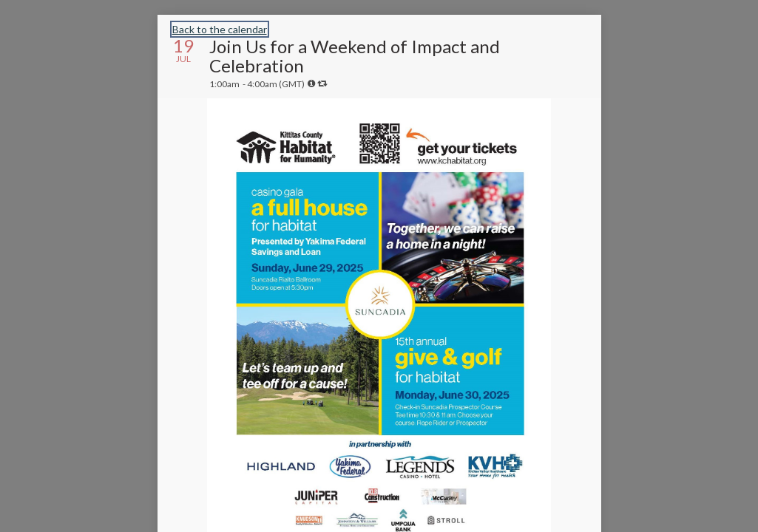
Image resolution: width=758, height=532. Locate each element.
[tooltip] (311, 83)
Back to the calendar (220, 29)
